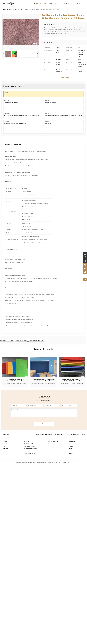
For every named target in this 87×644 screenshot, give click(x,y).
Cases (71, 451)
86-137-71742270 (79, 434)
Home (36, 3)
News (70, 449)
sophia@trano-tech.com (52, 434)
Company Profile (6, 444)
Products (43, 3)
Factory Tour (65, 3)
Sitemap (71, 453)
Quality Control (5, 449)
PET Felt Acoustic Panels (18, 9)
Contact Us (4, 451)
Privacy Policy (68, 463)
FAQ (48, 444)
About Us (57, 3)
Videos (50, 3)
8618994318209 (66, 434)
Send (44, 424)
